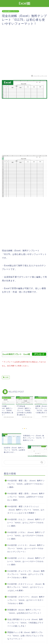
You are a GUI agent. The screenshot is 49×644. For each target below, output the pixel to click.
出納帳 (6, 377)
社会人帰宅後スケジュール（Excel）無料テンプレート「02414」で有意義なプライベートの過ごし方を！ (25, 622)
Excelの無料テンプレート (11, 11)
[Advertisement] (24, 50)
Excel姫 (25, 3)
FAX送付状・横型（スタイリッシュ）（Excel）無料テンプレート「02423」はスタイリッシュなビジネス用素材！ (26, 509)
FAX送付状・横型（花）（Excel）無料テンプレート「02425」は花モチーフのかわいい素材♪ (26, 483)
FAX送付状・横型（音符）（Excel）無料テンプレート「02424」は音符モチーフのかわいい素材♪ (26, 496)
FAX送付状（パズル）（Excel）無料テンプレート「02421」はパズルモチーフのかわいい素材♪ (26, 535)
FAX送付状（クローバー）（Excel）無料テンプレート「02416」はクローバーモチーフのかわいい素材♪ (26, 600)
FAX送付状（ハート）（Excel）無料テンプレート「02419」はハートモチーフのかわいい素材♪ (26, 561)
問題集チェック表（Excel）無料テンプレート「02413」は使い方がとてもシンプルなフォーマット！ (25, 635)
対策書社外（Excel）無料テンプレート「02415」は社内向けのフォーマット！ (24, 611)
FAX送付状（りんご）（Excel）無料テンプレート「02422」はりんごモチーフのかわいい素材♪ (26, 522)
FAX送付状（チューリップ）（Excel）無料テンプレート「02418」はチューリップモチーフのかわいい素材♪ (26, 574)
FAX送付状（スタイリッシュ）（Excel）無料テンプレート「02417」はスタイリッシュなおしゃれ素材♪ (26, 587)
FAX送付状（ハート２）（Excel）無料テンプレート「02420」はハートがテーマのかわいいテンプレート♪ (26, 548)
